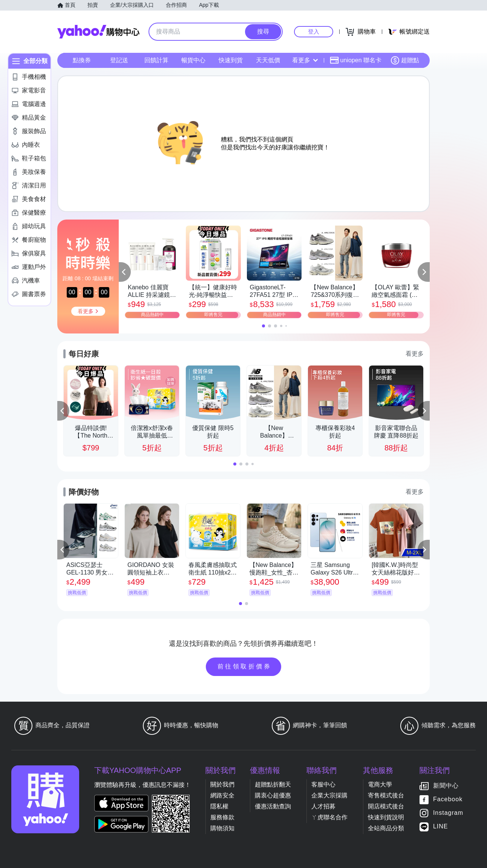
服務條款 (222, 817)
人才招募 (323, 806)
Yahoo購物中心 (98, 32)
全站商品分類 (386, 828)
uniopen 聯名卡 (356, 60)
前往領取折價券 (245, 666)
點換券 (82, 60)
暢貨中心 (193, 60)
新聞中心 (446, 786)
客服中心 (323, 784)
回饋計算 (156, 60)
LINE (441, 826)
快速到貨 (231, 60)
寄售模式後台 (386, 795)
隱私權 (219, 806)
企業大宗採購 (329, 795)
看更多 (305, 60)
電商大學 (380, 784)
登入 (314, 31)
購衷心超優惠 (273, 795)
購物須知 (222, 828)
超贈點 (405, 60)
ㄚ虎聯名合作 (329, 817)
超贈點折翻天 (273, 784)
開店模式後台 (386, 806)
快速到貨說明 (386, 817)
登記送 (119, 60)
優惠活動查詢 (273, 806)
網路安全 (222, 795)
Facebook (448, 799)
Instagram (448, 813)
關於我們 (222, 784)
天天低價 (268, 60)
